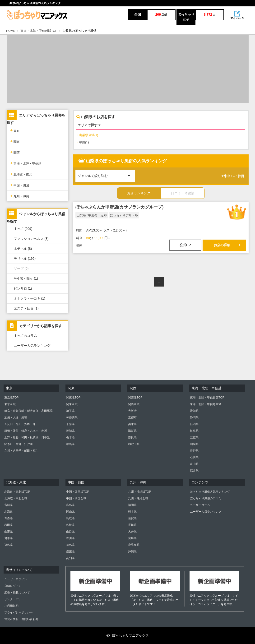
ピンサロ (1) (23, 288)
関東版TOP (73, 398)
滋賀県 (132, 431)
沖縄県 (132, 551)
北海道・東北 (21, 174)
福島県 (9, 545)
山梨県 (194, 444)
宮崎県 (132, 538)
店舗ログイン (13, 586)
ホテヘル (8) (23, 249)
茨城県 (70, 431)
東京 (15, 130)
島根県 (70, 525)
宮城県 (9, 505)
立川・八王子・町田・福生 (21, 451)
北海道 (9, 512)
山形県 (9, 532)
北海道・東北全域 (16, 498)
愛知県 (194, 411)
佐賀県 (132, 518)
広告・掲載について (17, 593)
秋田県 (9, 525)
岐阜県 (194, 431)
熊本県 (132, 512)
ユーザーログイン (16, 579)
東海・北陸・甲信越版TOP (39, 31)
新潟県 (194, 424)
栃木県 (70, 437)
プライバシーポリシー (19, 612)
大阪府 (132, 411)
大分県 (132, 532)
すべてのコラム (25, 336)
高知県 (70, 558)
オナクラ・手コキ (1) (30, 298)
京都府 (132, 417)
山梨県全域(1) (87, 135)
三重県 (194, 437)
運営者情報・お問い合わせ (21, 619)
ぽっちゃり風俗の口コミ (206, 498)
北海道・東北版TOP (17, 492)
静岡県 (194, 417)
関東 (15, 141)
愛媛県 (70, 551)
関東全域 (72, 404)
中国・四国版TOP (78, 492)
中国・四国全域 (76, 498)
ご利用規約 (11, 606)
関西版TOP (135, 398)
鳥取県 (70, 518)
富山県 (194, 464)
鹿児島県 (134, 545)
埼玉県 (70, 411)
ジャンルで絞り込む (106, 174)
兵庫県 (132, 424)
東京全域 (10, 404)
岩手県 (9, 538)
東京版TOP (11, 398)
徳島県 (70, 545)
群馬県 (70, 444)
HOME (11, 31)
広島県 (70, 505)
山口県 (70, 532)
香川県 (70, 538)
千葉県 (70, 424)
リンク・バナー (14, 599)
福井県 (194, 471)
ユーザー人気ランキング (32, 346)
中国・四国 (20, 185)
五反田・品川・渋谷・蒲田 (21, 424)
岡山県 (70, 512)
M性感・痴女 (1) (26, 278)
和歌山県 (134, 444)
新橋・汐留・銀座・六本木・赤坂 (26, 431)
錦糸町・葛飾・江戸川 (19, 444)
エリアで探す (89, 125)
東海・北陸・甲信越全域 (206, 404)
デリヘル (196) (25, 259)
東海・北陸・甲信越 (26, 163)
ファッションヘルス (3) (31, 239)
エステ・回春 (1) (26, 308)
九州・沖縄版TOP (139, 492)
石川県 (194, 457)
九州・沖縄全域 (138, 498)
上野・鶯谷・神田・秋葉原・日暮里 (27, 437)
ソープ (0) (21, 269)
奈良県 (132, 437)
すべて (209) (23, 229)
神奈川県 (72, 417)
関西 (15, 152)
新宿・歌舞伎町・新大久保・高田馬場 (28, 411)
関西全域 (134, 404)
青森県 (9, 518)
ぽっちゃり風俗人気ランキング (210, 492)
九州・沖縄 (20, 196)
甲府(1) (83, 142)
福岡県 (132, 505)
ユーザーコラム (200, 505)
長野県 (194, 451)
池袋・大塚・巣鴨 (16, 417)
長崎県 (132, 525)
